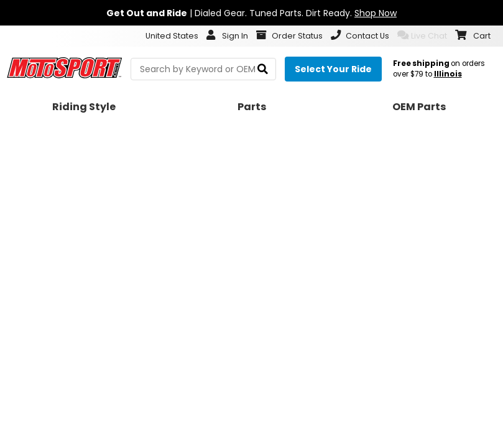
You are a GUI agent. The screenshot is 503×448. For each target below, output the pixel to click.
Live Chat (422, 35)
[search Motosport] (203, 69)
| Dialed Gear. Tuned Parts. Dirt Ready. (251, 13)
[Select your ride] (333, 69)
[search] (263, 69)
